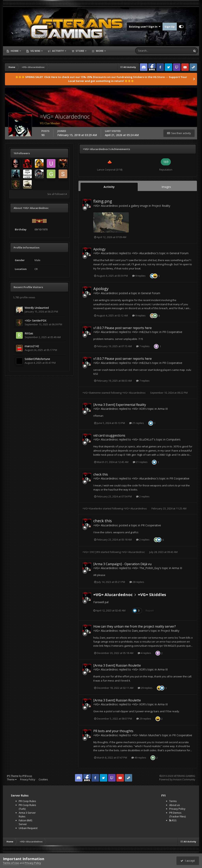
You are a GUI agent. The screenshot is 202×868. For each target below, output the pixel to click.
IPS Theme (13, 776)
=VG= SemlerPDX (36, 320)
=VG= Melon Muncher (146, 735)
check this (101, 474)
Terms (173, 801)
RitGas (29, 333)
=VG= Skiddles (152, 595)
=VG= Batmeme (92, 393)
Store (80, 51)
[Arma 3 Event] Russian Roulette (117, 665)
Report (150, 610)
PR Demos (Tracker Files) (177, 815)
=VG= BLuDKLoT (143, 439)
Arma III (163, 409)
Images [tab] (166, 187)
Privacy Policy (28, 779)
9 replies (139, 276)
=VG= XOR (138, 409)
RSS (173, 820)
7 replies (143, 346)
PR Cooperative (172, 332)
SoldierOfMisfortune (37, 359)
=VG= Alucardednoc (106, 206)
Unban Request (28, 828)
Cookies (43, 779)
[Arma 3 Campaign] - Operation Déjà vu (122, 564)
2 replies (143, 496)
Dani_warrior (140, 631)
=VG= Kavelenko (92, 508)
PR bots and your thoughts (113, 731)
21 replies (137, 423)
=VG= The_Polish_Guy (145, 568)
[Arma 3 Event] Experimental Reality (120, 405)
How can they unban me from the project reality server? (135, 626)
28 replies (137, 582)
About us (175, 805)
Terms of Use (11, 863)
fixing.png (103, 201)
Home (15, 51)
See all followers (57, 194)
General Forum (179, 253)
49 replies (139, 758)
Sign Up (170, 27)
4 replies (144, 653)
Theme (12, 779)
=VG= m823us (141, 332)
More (100, 51)
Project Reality (161, 206)
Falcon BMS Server (26, 822)
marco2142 (32, 346)
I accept (188, 861)
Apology (99, 249)
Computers (173, 439)
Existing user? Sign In (145, 27)
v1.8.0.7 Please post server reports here (123, 328)
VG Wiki (35, 51)
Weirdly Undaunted (37, 308)
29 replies (145, 688)
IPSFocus (27, 776)
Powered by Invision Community (177, 779)
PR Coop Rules (27, 801)
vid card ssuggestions (109, 435)
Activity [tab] (109, 187)
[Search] (151, 51)
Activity (58, 51)
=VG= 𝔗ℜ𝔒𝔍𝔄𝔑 (91, 552)
